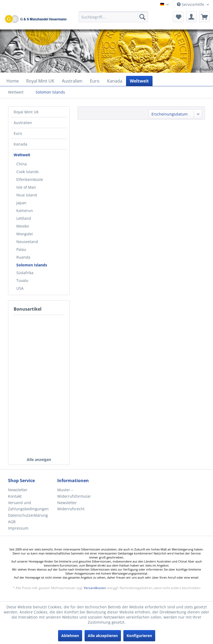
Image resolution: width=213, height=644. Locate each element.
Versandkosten (95, 588)
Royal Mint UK (26, 112)
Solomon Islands (32, 265)
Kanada (20, 144)
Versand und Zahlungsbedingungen (28, 506)
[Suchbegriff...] (113, 17)
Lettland (24, 218)
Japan (21, 203)
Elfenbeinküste (30, 179)
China (22, 164)
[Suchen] (142, 17)
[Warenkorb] (204, 17)
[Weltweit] (139, 81)
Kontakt (15, 496)
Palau (21, 249)
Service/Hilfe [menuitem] (191, 4)
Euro (18, 133)
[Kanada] (115, 81)
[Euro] (95, 81)
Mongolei (25, 234)
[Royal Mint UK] (40, 81)
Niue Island (27, 195)
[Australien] (72, 81)
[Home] (13, 81)
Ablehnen (70, 636)
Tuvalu (22, 280)
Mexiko (23, 226)
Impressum (18, 528)
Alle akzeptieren (103, 636)
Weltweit (22, 155)
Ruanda (23, 257)
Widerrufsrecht (71, 509)
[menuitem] (113, 19)
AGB (12, 522)
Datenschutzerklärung (28, 515)
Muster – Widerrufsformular (74, 493)
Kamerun (25, 211)
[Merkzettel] (178, 17)
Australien (23, 123)
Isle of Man (26, 187)
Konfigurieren (139, 636)
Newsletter (18, 490)
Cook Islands (28, 172)
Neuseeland (27, 242)
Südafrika (25, 273)
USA (20, 288)
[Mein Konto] (191, 17)
